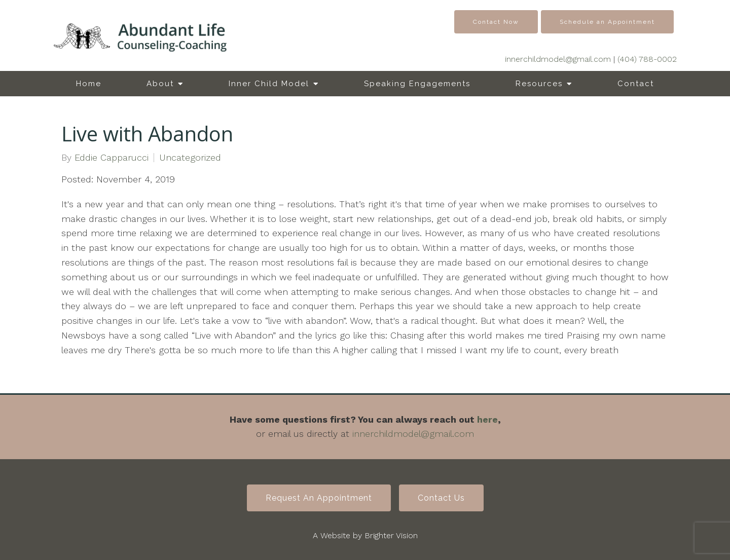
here (487, 419)
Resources (539, 84)
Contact (636, 84)
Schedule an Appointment (607, 22)
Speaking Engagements (417, 84)
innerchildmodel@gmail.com (558, 59)
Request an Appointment (319, 498)
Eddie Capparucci (112, 158)
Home (89, 84)
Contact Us (441, 498)
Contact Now (496, 22)
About (160, 84)
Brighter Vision (391, 535)
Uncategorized (190, 158)
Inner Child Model (269, 84)
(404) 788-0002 (647, 59)
